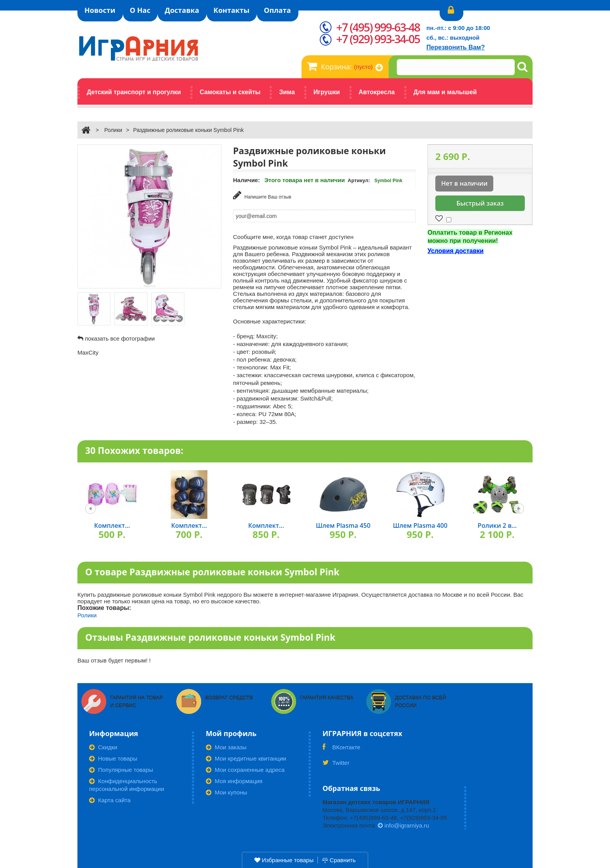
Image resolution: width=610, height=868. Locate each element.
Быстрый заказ (480, 203)
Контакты (231, 10)
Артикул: (359, 180)
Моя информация (234, 781)
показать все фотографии (120, 338)
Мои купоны (226, 792)
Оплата (277, 10)
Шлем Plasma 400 (420, 525)
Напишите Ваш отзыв (262, 195)
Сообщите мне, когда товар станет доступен (293, 237)
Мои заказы (226, 747)
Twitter (336, 765)
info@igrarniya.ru (403, 825)
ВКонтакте (341, 750)
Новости (100, 10)
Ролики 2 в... (497, 525)
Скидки (103, 747)
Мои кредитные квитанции (246, 758)
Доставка (182, 10)
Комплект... (112, 525)
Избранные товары (284, 860)
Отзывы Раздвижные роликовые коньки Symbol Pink (210, 637)
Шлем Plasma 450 (343, 525)
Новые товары (113, 758)
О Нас (140, 10)
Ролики (113, 130)
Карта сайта (110, 800)
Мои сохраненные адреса (245, 770)
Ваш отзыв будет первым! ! (114, 660)
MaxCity (88, 352)
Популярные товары (121, 770)
